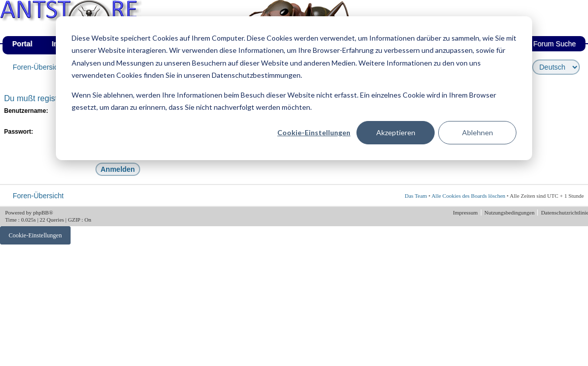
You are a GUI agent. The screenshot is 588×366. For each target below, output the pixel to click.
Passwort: (19, 132)
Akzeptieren (396, 132)
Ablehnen (478, 132)
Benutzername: (26, 111)
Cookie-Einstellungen (314, 132)
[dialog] (294, 88)
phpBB (41, 212)
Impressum (466, 212)
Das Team (416, 196)
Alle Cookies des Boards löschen (468, 196)
